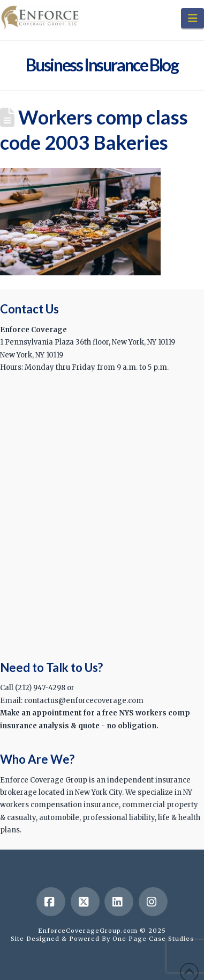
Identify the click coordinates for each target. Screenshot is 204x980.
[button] (192, 18)
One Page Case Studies (153, 939)
